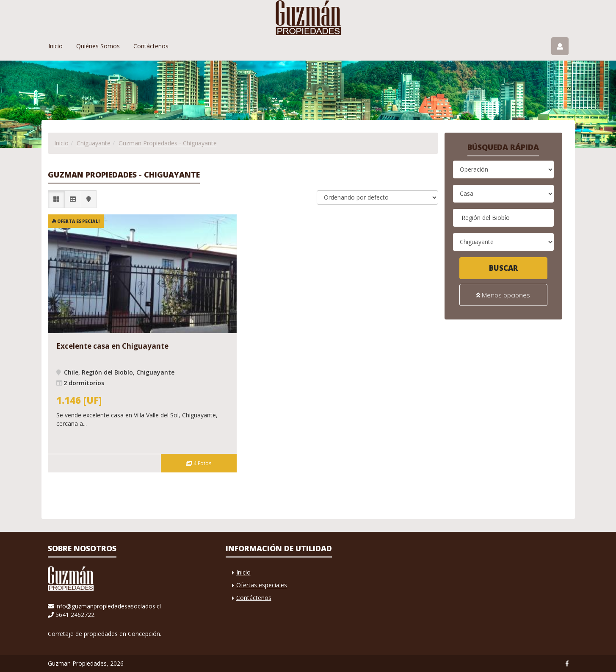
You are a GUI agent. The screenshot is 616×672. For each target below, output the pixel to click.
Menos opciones (503, 294)
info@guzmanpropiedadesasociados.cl (108, 606)
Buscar (503, 268)
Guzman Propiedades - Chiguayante (168, 143)
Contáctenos (151, 46)
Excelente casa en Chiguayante (112, 346)
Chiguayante (94, 143)
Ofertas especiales (262, 585)
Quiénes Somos (98, 46)
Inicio (55, 46)
